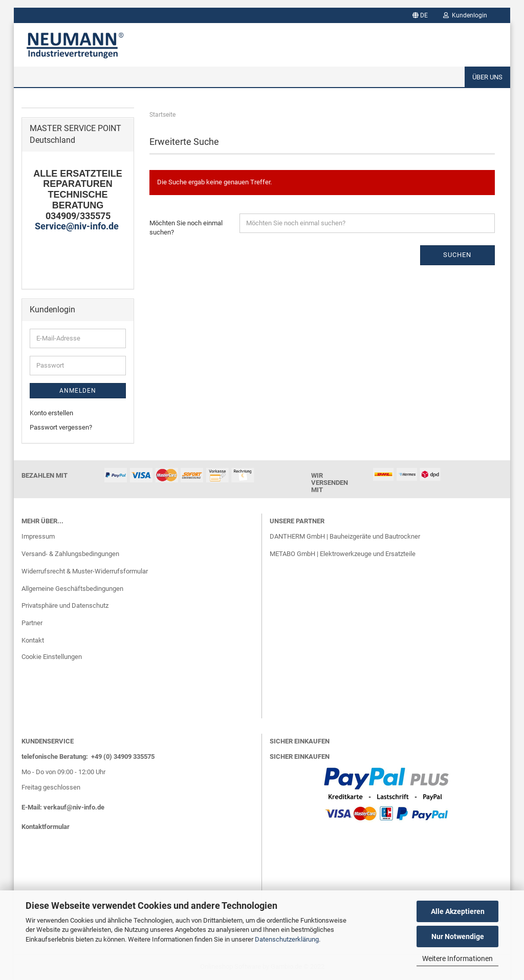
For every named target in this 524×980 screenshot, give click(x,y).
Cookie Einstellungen (52, 657)
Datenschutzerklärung (287, 939)
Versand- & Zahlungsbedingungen (70, 554)
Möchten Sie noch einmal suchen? (186, 228)
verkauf (55, 807)
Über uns (487, 77)
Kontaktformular (46, 827)
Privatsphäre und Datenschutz (65, 605)
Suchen (457, 255)
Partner (32, 623)
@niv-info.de (85, 807)
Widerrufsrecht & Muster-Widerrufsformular (85, 571)
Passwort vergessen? (61, 427)
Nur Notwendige (458, 936)
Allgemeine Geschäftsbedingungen (72, 589)
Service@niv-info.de (78, 226)
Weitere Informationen (457, 958)
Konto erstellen (51, 413)
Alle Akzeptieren (458, 911)
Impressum (38, 536)
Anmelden (78, 391)
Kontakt (33, 640)
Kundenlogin (465, 15)
